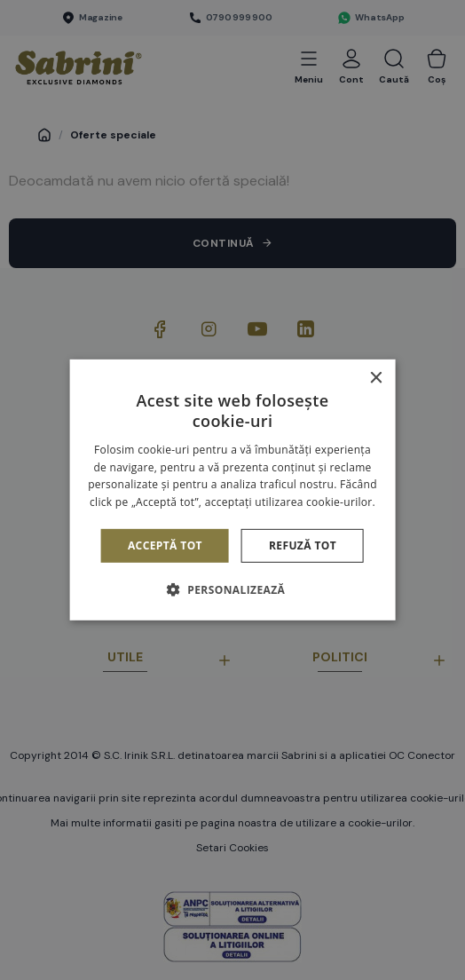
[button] (232, 589)
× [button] (375, 379)
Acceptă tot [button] (165, 545)
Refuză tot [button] (303, 545)
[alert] (232, 490)
